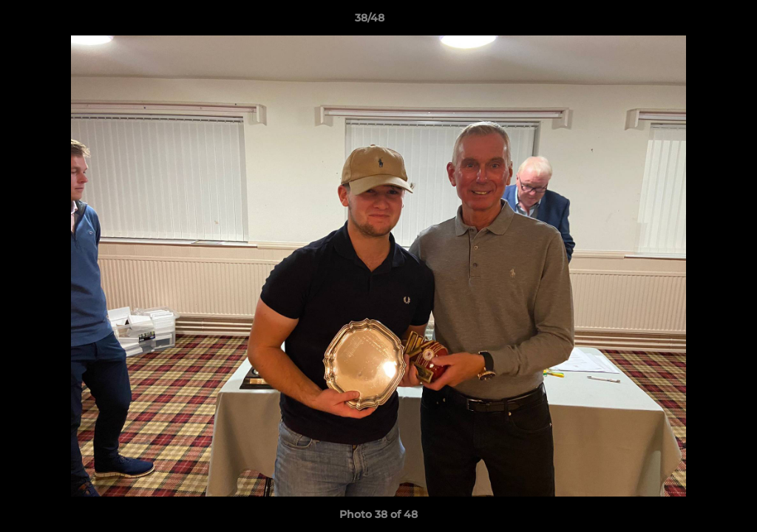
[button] (695, 21)
